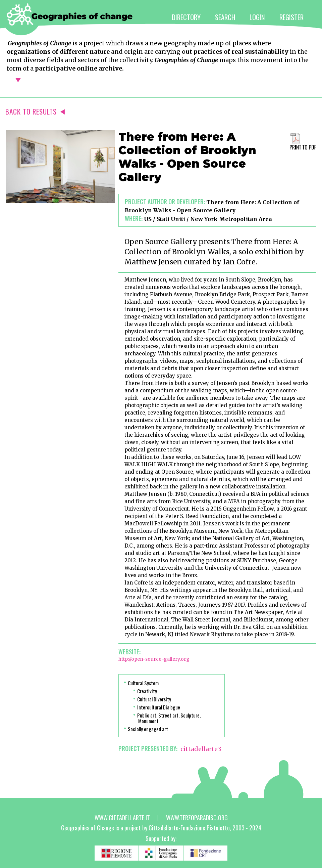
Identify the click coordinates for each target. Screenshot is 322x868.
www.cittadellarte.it (122, 818)
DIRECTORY (186, 17)
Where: (134, 218)
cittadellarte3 (201, 749)
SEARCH (225, 17)
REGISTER (291, 17)
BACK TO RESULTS (35, 111)
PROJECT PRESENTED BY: (148, 748)
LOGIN (257, 17)
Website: (129, 652)
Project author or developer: (165, 202)
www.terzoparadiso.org (197, 818)
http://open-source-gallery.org (154, 659)
